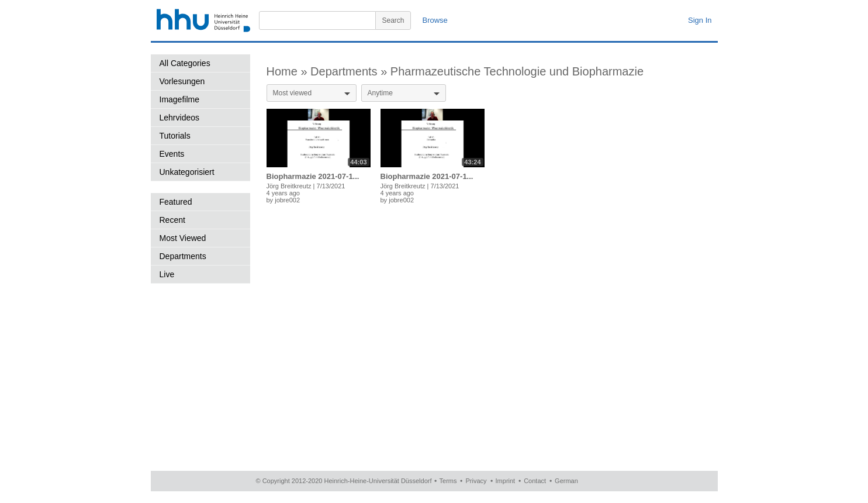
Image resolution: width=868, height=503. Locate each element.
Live (167, 274)
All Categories (185, 63)
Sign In (700, 20)
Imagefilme (179, 99)
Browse (435, 20)
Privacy (476, 481)
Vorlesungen (182, 81)
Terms (448, 481)
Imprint (506, 481)
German (566, 481)
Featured (176, 202)
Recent (172, 220)
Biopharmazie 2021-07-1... (313, 176)
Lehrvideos (180, 118)
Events (172, 154)
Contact (535, 481)
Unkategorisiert (187, 172)
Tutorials (175, 136)
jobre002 (287, 200)
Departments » (350, 71)
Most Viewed (183, 238)
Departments (183, 256)
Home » (289, 71)
